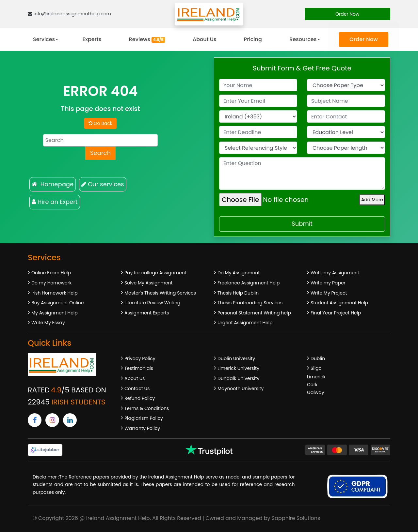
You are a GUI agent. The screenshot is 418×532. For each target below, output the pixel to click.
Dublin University (236, 358)
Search (100, 153)
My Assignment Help (55, 313)
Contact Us (137, 388)
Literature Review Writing (152, 303)
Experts (92, 39)
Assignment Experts (147, 313)
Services (44, 39)
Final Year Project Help (336, 313)
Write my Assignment (335, 273)
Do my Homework (51, 283)
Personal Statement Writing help (254, 313)
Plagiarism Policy (144, 418)
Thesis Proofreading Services (250, 303)
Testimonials (139, 368)
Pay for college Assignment (155, 273)
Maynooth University (241, 388)
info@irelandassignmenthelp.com (69, 14)
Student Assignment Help (339, 303)
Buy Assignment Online (57, 303)
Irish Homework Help (55, 293)
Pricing (253, 39)
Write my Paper (328, 283)
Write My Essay (48, 323)
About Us (204, 39)
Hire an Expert (55, 202)
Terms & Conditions (147, 408)
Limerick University (238, 368)
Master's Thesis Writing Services (160, 293)
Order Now (347, 14)
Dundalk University (238, 378)
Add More (372, 200)
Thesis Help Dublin (238, 293)
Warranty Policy (142, 428)
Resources (303, 39)
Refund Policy (140, 398)
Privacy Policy (140, 358)
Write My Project (329, 293)
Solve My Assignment (149, 283)
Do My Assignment (239, 273)
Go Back (100, 123)
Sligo (316, 368)
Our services (103, 184)
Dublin (318, 358)
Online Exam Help (51, 273)
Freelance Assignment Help (249, 283)
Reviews (147, 39)
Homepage (53, 184)
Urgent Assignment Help (245, 323)
